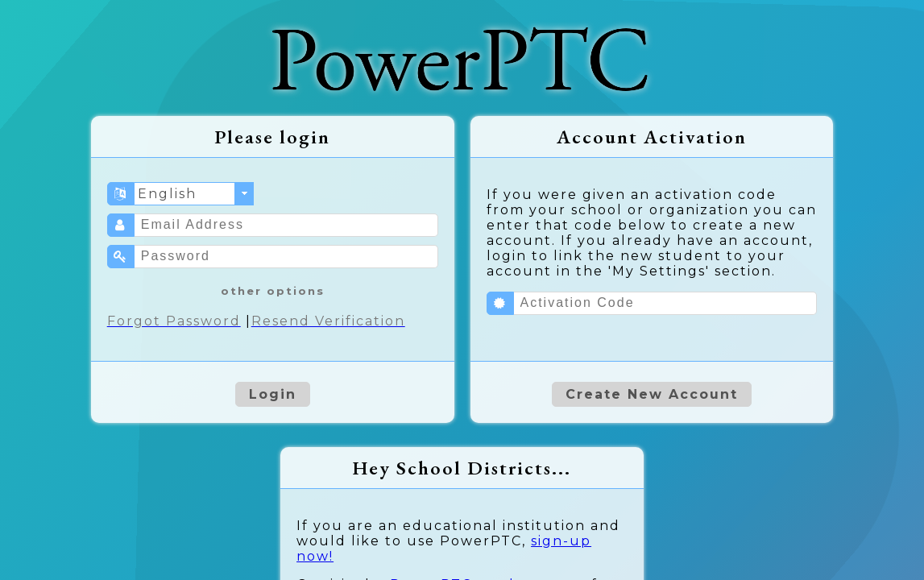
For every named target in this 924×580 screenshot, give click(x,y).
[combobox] (194, 194)
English (167, 194)
